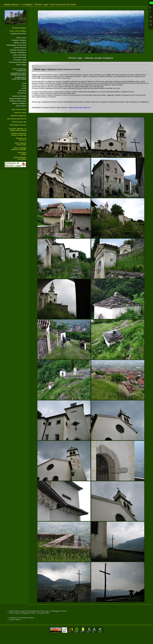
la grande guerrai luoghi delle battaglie (19, 78)
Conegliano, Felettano (19, 40)
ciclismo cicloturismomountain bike (19, 70)
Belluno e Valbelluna (19, 103)
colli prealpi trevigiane (19, 28)
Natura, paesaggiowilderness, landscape (19, 149)
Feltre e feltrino (21, 106)
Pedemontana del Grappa (17, 62)
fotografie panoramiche (18, 34)
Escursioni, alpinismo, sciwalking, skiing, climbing (18, 129)
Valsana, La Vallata (20, 43)
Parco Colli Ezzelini (20, 57)
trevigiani (28, 5)
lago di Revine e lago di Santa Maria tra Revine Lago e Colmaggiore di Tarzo (38, 611)
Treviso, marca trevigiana (18, 31)
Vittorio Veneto (21, 38)
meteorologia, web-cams (18, 125)
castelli (24, 88)
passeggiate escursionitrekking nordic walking (18, 74)
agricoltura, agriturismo (18, 116)
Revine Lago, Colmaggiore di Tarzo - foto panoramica (29, 613)
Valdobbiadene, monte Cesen (16, 45)
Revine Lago (42, 5)
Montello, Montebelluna (18, 52)
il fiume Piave (22, 93)
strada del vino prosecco (18, 50)
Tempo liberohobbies (22, 153)
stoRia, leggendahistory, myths (21, 144)
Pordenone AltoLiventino (18, 101)
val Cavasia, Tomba (20, 60)
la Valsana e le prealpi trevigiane (22, 618)
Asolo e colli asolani (20, 55)
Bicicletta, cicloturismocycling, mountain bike (19, 134)
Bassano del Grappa (19, 96)
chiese (24, 86)
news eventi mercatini (19, 109)
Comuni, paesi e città (19, 122)
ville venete (22, 91)
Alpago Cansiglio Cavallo (18, 99)
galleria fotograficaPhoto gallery (20, 158)
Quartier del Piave (20, 48)
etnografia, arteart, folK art (21, 139)
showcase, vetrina (20, 113)
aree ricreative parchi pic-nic (17, 119)
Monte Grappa (21, 65)
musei (24, 83)
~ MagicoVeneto (10, 5)
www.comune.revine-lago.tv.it (79, 108)
